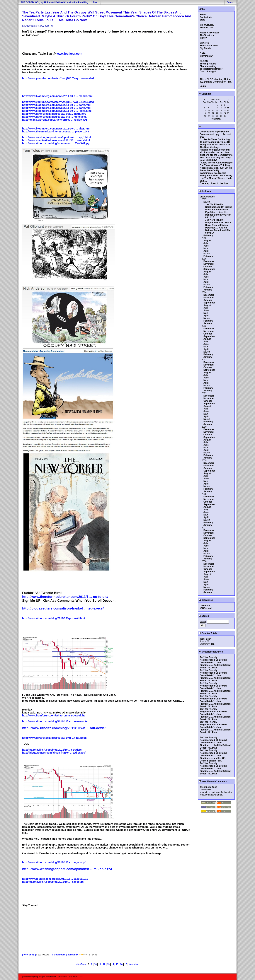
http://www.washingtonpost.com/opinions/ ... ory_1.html (56, 137)
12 (104, 964)
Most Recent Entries (211, 652)
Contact (231, 2)
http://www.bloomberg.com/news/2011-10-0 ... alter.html (56, 129)
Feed (96, 2)
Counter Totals (208, 633)
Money (203, 38)
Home (203, 15)
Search (204, 616)
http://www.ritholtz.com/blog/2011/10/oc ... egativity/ (54, 862)
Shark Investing (208, 66)
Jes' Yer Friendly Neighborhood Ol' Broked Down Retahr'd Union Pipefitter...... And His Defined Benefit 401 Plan (219, 210)
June (206, 246)
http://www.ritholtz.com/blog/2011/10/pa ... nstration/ (54, 114)
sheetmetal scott (209, 787)
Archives (205, 191)
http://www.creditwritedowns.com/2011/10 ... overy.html (56, 140)
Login (203, 86)
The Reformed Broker (211, 69)
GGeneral (205, 606)
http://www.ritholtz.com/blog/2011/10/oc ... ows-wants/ (55, 721)
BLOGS (204, 61)
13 (108, 964)
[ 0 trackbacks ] (59, 955)
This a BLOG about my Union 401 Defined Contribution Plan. (216, 81)
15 (117, 964)
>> (137, 964)
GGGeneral (206, 608)
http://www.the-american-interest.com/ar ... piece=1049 (56, 132)
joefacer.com (206, 28)
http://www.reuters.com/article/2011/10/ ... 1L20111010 (55, 879)
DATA (203, 53)
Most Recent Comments (213, 781)
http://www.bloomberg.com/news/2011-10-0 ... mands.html (58, 96)
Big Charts (205, 48)
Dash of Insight (208, 71)
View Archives (207, 197)
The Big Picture (208, 64)
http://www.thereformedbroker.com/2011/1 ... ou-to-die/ (65, 597)
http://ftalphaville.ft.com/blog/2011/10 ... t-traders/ (52, 750)
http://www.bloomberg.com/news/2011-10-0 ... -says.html (57, 111)
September (209, 269)
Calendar (205, 94)
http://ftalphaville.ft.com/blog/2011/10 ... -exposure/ (53, 882)
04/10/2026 (216, 119)
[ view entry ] (29, 955)
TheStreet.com (207, 35)
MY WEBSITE (207, 25)
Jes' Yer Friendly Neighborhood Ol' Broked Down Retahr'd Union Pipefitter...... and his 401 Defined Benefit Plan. (213, 756)
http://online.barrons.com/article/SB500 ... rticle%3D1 (55, 120)
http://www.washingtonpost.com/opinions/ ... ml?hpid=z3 (67, 869)
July (206, 243)
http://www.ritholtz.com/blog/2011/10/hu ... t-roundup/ (55, 738)
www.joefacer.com (69, 54)
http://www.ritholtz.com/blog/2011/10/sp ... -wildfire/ (53, 618)
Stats (202, 20)
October (208, 267)
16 (121, 964)
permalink (73, 955)
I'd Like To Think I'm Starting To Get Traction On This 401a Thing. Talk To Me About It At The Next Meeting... (215, 143)
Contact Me (206, 17)
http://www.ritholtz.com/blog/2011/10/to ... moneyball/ (55, 117)
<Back (83, 964)
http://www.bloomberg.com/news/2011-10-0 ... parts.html (57, 105)
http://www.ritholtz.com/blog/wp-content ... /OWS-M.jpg (56, 143)
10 (95, 964)
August (207, 241)
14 (113, 964)
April (206, 251)
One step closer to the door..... (216, 183)
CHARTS (204, 43)
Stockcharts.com (209, 46)
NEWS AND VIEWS (210, 33)
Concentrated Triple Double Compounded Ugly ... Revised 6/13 (215, 134)
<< (78, 964)
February (208, 235)
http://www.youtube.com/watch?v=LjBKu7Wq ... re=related (58, 78)
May (206, 248)
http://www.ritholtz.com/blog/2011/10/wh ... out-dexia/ (64, 728)
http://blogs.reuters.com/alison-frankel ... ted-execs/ (63, 608)
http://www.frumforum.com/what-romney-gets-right (53, 716)
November (209, 264)
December (209, 261)
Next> (132, 964)
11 (100, 964)
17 (126, 964)
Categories (206, 600)
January (208, 290)
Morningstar (206, 56)
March (207, 202)
